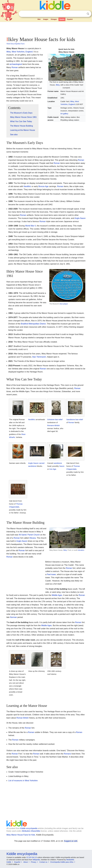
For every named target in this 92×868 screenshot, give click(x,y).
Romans (67, 754)
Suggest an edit (71, 841)
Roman (15, 67)
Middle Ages (57, 595)
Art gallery (64, 114)
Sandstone (71, 419)
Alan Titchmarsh (39, 357)
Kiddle (9, 862)
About (26, 862)
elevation (81, 550)
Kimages (54, 19)
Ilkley (58, 85)
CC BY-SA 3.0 (32, 857)
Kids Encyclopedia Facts (16, 44)
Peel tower (51, 574)
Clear (83, 14)
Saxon (62, 466)
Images (46, 19)
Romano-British (54, 425)
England (72, 104)
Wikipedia (36, 860)
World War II (30, 226)
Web (39, 19)
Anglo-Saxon (80, 218)
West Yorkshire (18, 52)
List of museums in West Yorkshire (23, 781)
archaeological (16, 64)
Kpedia (62, 19)
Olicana (32, 538)
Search (88, 14)
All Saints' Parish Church (29, 535)
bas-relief (59, 419)
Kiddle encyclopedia (29, 828)
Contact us (43, 862)
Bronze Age (43, 186)
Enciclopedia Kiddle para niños (62, 862)
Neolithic (27, 186)
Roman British (23, 718)
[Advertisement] (46, 29)
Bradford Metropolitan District (33, 324)
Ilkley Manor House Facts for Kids (21, 835)
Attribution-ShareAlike (31, 831)
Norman (13, 617)
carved (42, 463)
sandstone (32, 466)
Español (70, 19)
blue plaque (64, 304)
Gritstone (51, 419)
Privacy (34, 862)
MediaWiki (70, 860)
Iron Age (53, 469)
